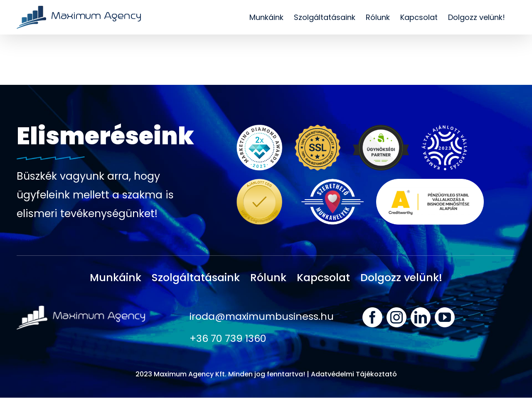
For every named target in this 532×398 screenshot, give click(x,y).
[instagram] (397, 317)
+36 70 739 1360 (228, 339)
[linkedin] (421, 317)
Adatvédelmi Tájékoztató (354, 375)
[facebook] (372, 317)
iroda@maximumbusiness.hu (263, 316)
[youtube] (445, 317)
